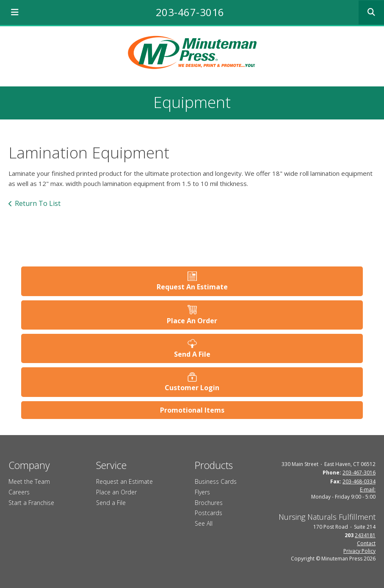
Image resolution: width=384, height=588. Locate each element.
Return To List (38, 203)
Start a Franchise (31, 503)
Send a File (111, 503)
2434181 (365, 535)
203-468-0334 (359, 481)
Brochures (209, 503)
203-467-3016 (190, 12)
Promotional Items (192, 410)
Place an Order (116, 492)
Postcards (209, 513)
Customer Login (192, 388)
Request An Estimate (192, 287)
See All (204, 523)
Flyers (202, 492)
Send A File (192, 354)
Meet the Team (29, 481)
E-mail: (368, 490)
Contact (366, 543)
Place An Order (192, 321)
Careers (19, 492)
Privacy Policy (359, 551)
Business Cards (216, 481)
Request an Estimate (124, 481)
